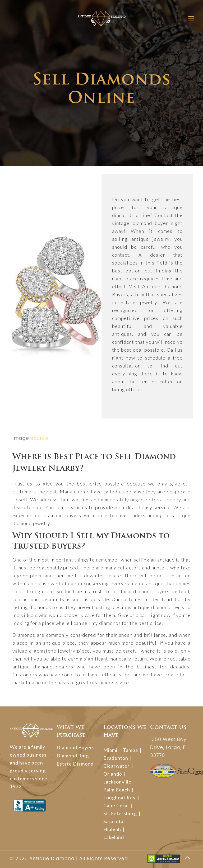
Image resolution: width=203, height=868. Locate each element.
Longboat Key (119, 798)
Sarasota (113, 821)
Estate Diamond (75, 764)
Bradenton (116, 758)
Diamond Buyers (76, 747)
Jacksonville (117, 782)
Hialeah (112, 829)
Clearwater (116, 766)
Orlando (113, 774)
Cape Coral (116, 805)
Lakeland (114, 837)
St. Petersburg (120, 813)
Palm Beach (117, 790)
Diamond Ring (73, 756)
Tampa (130, 750)
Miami (110, 750)
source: (40, 438)
